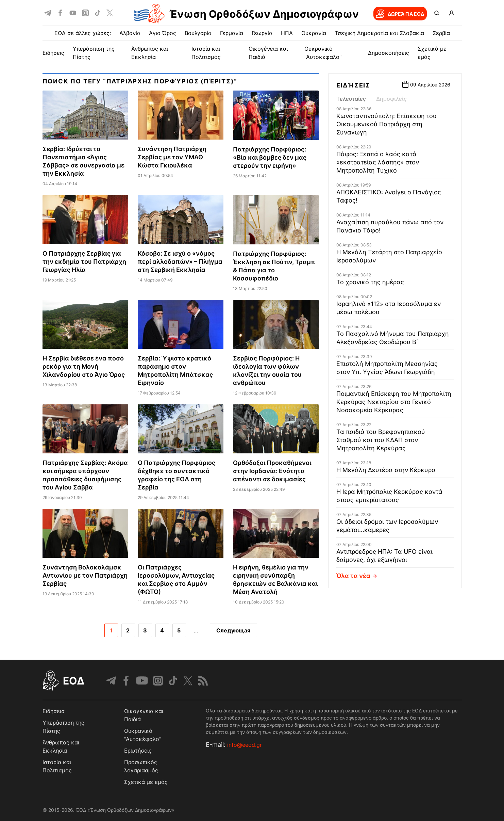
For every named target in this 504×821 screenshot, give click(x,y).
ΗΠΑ (287, 33)
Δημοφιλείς (391, 99)
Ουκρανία (314, 33)
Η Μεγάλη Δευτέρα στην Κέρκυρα (386, 470)
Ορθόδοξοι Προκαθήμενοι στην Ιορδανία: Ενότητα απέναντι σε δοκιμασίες (272, 471)
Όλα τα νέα (358, 576)
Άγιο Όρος (163, 33)
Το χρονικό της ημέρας (370, 282)
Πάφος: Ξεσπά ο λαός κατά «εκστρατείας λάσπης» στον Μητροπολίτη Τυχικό (378, 162)
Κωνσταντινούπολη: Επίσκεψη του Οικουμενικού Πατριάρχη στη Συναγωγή (387, 124)
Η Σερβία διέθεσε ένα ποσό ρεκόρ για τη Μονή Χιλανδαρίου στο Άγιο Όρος (84, 366)
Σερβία (441, 33)
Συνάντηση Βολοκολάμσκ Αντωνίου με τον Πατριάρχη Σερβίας (85, 575)
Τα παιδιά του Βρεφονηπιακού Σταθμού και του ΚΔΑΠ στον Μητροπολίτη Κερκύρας (381, 440)
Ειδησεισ (54, 711)
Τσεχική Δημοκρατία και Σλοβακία (379, 33)
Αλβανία (130, 33)
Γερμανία (232, 33)
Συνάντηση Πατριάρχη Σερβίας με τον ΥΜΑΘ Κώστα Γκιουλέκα (172, 157)
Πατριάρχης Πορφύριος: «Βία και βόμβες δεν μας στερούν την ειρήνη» (270, 157)
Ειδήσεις (353, 85)
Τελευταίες (351, 99)
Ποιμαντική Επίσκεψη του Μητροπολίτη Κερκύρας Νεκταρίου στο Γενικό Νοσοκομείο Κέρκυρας (394, 402)
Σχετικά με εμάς (146, 782)
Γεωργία (262, 33)
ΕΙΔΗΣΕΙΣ (53, 53)
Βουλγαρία (198, 33)
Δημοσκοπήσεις (389, 53)
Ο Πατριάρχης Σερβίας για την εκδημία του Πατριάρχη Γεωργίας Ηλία (84, 262)
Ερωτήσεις (138, 751)
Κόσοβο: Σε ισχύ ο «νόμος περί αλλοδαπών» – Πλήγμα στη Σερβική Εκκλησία (180, 262)
